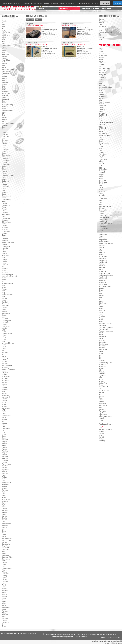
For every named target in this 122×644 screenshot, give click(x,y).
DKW (4, 190)
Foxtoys (101, 152)
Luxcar (101, 230)
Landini (4, 328)
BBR (100, 83)
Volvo (4, 609)
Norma (4, 423)
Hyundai (5, 265)
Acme (101, 52)
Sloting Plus (103, 383)
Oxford (101, 307)
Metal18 (101, 255)
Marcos (4, 362)
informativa (105, 3)
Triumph (5, 581)
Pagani (4, 442)
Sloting (101, 381)
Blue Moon (102, 96)
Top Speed (102, 413)
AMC (4, 41)
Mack (4, 350)
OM (3, 430)
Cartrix (101, 111)
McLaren (5, 378)
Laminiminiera (104, 217)
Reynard (5, 490)
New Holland (6, 416)
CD (3, 131)
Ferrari (4, 209)
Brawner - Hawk (7, 110)
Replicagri (102, 346)
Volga (4, 605)
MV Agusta (6, 408)
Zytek (4, 626)
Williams (5, 615)
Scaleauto (102, 364)
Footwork (5, 213)
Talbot (4, 565)
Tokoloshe (102, 409)
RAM (4, 481)
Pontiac (4, 471)
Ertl (100, 145)
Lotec (4, 345)
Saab (4, 507)
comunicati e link (90, 8)
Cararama (102, 106)
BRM (4, 114)
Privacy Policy (106, 637)
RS (100, 359)
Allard (4, 34)
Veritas (4, 596)
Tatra (4, 566)
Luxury (101, 232)
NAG (3, 410)
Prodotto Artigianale (106, 327)
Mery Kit (102, 253)
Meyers (4, 384)
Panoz (4, 445)
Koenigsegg (6, 313)
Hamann (5, 239)
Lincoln (4, 337)
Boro (3, 101)
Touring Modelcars (105, 417)
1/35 (37, 20)
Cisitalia (5, 142)
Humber (5, 261)
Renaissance (103, 344)
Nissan (4, 419)
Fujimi (101, 158)
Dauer (4, 179)
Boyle (4, 103)
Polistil (101, 320)
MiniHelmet (103, 262)
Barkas (4, 79)
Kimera (4, 308)
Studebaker (6, 550)
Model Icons (103, 271)
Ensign (4, 203)
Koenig (4, 311)
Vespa (4, 598)
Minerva (5, 390)
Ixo (100, 197)
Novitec (101, 296)
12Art (101, 48)
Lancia (4, 324)
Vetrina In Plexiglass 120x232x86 (37, 44)
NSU (3, 425)
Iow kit (101, 188)
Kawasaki (5, 304)
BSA (3, 116)
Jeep (3, 293)
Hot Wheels (103, 182)
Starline (101, 392)
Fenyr (4, 207)
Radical (4, 477)
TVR (3, 583)
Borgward (5, 99)
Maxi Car (102, 245)
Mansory (5, 358)
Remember (103, 342)
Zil (3, 624)
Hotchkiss (5, 255)
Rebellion (5, 484)
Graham (5, 228)
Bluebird (5, 95)
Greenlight (102, 171)
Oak (3, 427)
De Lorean (6, 181)
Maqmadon (103, 240)
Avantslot (102, 76)
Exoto (101, 147)
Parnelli (4, 447)
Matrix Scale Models (106, 243)
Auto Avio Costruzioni (9, 69)
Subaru (4, 553)
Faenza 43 (102, 148)
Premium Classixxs (106, 323)
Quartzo (101, 333)
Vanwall (5, 589)
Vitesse (101, 433)
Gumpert (5, 233)
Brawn (4, 108)
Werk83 (101, 437)
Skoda (4, 533)
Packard (5, 440)
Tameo (101, 398)
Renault (5, 488)
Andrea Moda (7, 45)
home (41, 8)
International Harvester (10, 276)
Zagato (4, 620)
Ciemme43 (103, 113)
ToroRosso (6, 574)
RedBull (5, 486)
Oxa (100, 305)
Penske (4, 455)
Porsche (5, 473)
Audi (3, 66)
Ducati (4, 198)
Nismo (4, 417)
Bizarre (101, 95)
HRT (3, 257)
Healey (4, 244)
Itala (3, 285)
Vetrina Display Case (69, 26)
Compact (5, 151)
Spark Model (103, 387)
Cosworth (5, 161)
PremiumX (102, 325)
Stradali (101, 38)
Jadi (100, 202)
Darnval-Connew (8, 175)
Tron (100, 422)
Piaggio (4, 462)
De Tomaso (6, 183)
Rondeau (5, 501)
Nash (4, 414)
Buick (4, 121)
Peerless (5, 451)
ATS (3, 62)
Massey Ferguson (8, 369)
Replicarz (102, 348)
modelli (64, 8)
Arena (101, 61)
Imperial (5, 269)
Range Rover (7, 483)
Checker (5, 134)
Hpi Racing (103, 184)
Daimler (5, 172)
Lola (3, 341)
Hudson (5, 259)
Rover (4, 503)
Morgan (4, 401)
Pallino (101, 309)
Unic (3, 587)
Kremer (4, 315)
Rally (100, 34)
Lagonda (5, 319)
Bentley (4, 84)
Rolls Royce (6, 499)
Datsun (4, 177)
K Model (102, 208)
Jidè (3, 296)
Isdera (4, 280)
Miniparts (102, 268)
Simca (4, 531)
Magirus (5, 352)
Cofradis (102, 124)
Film (100, 25)
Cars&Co (102, 109)
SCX (100, 370)
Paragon (102, 310)
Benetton (5, 82)
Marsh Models (104, 242)
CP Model (102, 128)
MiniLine (102, 264)
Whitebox (102, 439)
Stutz (4, 551)
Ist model (102, 191)
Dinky (101, 132)
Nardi (4, 412)
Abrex (101, 50)
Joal (100, 204)
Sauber (4, 512)
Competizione (104, 21)
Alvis (3, 40)
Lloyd (4, 339)
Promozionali (103, 329)
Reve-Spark (103, 350)
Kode (4, 309)
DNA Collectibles (105, 135)
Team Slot (102, 404)
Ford (3, 216)
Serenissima (6, 524)
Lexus (4, 332)
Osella (4, 438)
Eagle (4, 201)
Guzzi (4, 235)
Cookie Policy (116, 637)
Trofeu (101, 420)
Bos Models (103, 98)
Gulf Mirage (6, 231)
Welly (101, 435)
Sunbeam (5, 555)
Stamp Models (104, 391)
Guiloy (101, 176)
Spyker (4, 542)
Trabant (4, 579)
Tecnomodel (103, 405)
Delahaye (5, 187)
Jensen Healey (7, 295)
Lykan (4, 349)
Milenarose (103, 258)
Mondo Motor (103, 277)
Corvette (5, 159)
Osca (4, 436)
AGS (3, 26)
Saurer (4, 514)
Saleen (4, 509)
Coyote (4, 162)
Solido (101, 385)
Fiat (3, 211)
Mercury (5, 382)
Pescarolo (5, 457)
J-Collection (103, 199)
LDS (3, 330)
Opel (3, 432)
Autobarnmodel (104, 68)
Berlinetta (102, 89)
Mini (3, 391)
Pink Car (102, 316)
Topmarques (103, 415)
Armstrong (5, 54)
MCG (100, 251)
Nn (3, 421)
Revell (101, 351)
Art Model (102, 63)
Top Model (102, 411)
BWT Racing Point (8, 123)
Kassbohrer (6, 302)
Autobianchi (6, 73)
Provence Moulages (106, 331)
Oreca (4, 434)
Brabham (5, 107)
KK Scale (102, 212)
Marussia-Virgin (7, 365)
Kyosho (101, 214)
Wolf (3, 617)
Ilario (100, 186)
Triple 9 (101, 418)
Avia (3, 75)
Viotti (4, 600)
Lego (100, 225)
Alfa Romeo (6, 32)
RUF (3, 505)
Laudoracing (103, 219)
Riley (4, 494)
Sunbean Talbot (7, 557)
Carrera (101, 108)
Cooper (4, 153)
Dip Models (103, 134)
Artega (4, 58)
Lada (4, 317)
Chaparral (5, 133)
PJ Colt (4, 468)
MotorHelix (102, 281)
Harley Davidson (8, 242)
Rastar (101, 338)
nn (41, 20)
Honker (4, 254)
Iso (3, 282)
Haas (4, 237)
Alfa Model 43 (104, 54)
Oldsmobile (6, 429)
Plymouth (5, 470)
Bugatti (4, 120)
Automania (102, 72)
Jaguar (4, 289)
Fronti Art (102, 156)
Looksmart (102, 227)
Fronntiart (102, 154)
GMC (4, 224)
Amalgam (102, 57)
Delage (4, 185)
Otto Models (103, 303)
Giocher (101, 163)
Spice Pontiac (7, 538)
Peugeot (5, 460)
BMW (4, 97)
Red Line (102, 340)
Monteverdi (6, 397)
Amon (4, 43)
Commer (5, 149)
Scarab (4, 520)
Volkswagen (6, 607)
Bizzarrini (5, 92)
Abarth (4, 21)
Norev (101, 294)
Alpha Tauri (6, 36)
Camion (101, 19)
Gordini (4, 226)
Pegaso (4, 453)
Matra (4, 371)
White (4, 613)
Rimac (4, 496)
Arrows (4, 56)
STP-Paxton (6, 548)
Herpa (101, 178)
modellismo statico (20, 9)
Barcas (4, 77)
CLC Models (103, 115)
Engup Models (104, 143)
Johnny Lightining (105, 206)
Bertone (5, 90)
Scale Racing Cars (105, 363)
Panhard (5, 444)
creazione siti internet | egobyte (113, 643)
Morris (4, 403)
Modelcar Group (104, 273)
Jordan (4, 298)
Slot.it (101, 379)
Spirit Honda (6, 540)
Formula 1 (102, 26)
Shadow (5, 525)
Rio (100, 355)
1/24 (32, 20)
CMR (100, 121)
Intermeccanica (7, 274)
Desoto (4, 188)
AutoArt (101, 67)
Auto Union (6, 71)
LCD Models (103, 221)
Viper (4, 602)
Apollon (4, 49)
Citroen (4, 144)
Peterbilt (5, 458)
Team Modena (7, 568)
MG (3, 386)
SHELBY (102, 372)
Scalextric (102, 366)
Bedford (5, 80)
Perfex (101, 314)
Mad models (103, 234)
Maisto (101, 236)
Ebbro (101, 137)
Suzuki (4, 563)
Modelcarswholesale (106, 275)
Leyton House (7, 334)
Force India (6, 215)
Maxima (101, 247)
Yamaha (5, 618)
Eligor (101, 141)
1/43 (28, 20)
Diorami (101, 23)
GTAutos (102, 173)
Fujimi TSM (103, 160)
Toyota (4, 578)
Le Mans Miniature (105, 223)
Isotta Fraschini (7, 283)
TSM (100, 428)
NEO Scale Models (105, 286)
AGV (3, 30)
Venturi (4, 594)
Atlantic (101, 65)
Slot (100, 36)
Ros (100, 357)
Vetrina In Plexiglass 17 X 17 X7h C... (74, 44)
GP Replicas (103, 169)
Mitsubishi (5, 395)
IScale (101, 189)
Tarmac (101, 402)
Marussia (5, 363)
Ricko (101, 353)
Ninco (101, 290)
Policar (101, 318)
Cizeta (4, 146)
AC (3, 23)
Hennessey (6, 246)
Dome (4, 194)
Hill (3, 250)
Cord (3, 157)
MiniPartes (102, 266)
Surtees (5, 561)
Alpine (4, 38)
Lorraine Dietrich (8, 343)
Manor (4, 356)
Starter (101, 394)
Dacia (4, 166)
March (4, 360)
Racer (101, 335)
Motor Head (103, 279)
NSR (100, 297)
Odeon (101, 301)
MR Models (103, 284)
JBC (3, 291)
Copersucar (6, 155)
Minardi (4, 388)
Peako (101, 312)
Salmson (5, 511)
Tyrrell (4, 585)
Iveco (4, 287)
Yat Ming (102, 441)
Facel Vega (6, 205)
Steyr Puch (6, 546)
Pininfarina (6, 466)
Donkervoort (6, 196)
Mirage (4, 393)
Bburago (102, 85)
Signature (102, 376)
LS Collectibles (104, 229)
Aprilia (4, 51)
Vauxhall (5, 591)
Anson (101, 59)
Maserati (5, 367)
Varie (100, 40)
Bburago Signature (105, 87)
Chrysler (5, 140)
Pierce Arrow (6, 464)
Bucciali (5, 118)
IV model (102, 195)
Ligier (4, 336)
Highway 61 (103, 180)
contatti (107, 8)
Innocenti (5, 272)
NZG (100, 299)
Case (4, 127)
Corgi (101, 126)
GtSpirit (101, 175)
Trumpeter (102, 426)
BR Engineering (7, 105)
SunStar (102, 396)
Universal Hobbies (105, 430)
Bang (100, 81)
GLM (100, 165)
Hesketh (5, 248)
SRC (100, 389)
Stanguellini (6, 544)
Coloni (4, 148)
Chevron (5, 138)
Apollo (4, 47)
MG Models (103, 256)
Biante (101, 93)
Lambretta (5, 322)
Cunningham (6, 164)
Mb (100, 249)
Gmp (100, 167)
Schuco (101, 368)
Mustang (5, 406)
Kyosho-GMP (103, 216)
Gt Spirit (5, 229)
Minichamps (103, 260)
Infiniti (4, 270)
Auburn (4, 64)
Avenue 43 (102, 78)
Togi (100, 407)
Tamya (101, 400)
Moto (100, 30)
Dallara (4, 174)
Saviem (4, 516)
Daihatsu (5, 170)
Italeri (101, 193)
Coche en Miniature (106, 122)
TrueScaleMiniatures (106, 424)
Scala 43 (102, 361)
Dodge (4, 192)
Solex (4, 537)
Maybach (5, 373)
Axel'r (101, 80)
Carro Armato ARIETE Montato (36, 26)
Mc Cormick (6, 376)
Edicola (101, 139)
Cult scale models (105, 130)
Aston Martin (6, 60)
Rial (3, 492)
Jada (100, 201)
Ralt (3, 479)
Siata (4, 529)
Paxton (4, 449)
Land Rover (6, 326)
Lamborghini (6, 321)
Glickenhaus (6, 222)
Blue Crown (6, 94)
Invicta (4, 278)
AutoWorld (102, 74)
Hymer (4, 263)
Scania (4, 518)
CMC (100, 117)
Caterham (5, 129)
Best (100, 91)
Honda (4, 252)
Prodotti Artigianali (105, 32)
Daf (3, 168)
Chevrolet (5, 136)
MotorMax (102, 283)
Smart (4, 535)
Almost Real (103, 55)
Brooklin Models (104, 102)
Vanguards (102, 431)
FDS (100, 150)
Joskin (4, 300)
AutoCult (102, 70)
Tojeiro (4, 570)
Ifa (3, 267)
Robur (4, 497)
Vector (4, 592)
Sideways (102, 374)
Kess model (103, 210)
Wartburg (5, 611)
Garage (101, 162)
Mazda (4, 375)
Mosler (4, 404)
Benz (4, 86)
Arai (3, 53)
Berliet (4, 88)
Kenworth (5, 306)
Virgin (4, 604)
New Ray (102, 288)
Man (3, 354)
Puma (4, 475)
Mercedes (5, 380)
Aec (3, 25)
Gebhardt (5, 220)
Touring (4, 576)
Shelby (4, 527)
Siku (100, 377)
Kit (100, 28)
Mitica (101, 270)
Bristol (4, 112)
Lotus (4, 347)
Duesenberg (6, 200)
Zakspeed (5, 622)
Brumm (101, 104)
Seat (3, 522)
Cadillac (5, 125)
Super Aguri (6, 559)
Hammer (5, 241)
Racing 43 (102, 337)
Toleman (5, 572)
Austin (4, 67)
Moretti (4, 399)
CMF (100, 119)
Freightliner (6, 218)
